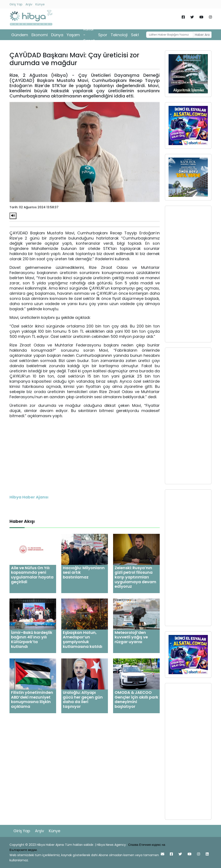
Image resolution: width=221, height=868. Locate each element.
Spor (103, 35)
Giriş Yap (16, 4)
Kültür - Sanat (89, 35)
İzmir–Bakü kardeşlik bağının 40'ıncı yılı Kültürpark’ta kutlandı (32, 639)
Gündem (20, 35)
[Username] (170, 35)
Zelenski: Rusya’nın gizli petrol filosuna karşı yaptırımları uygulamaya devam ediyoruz (135, 577)
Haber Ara (202, 35)
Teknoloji (119, 35)
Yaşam (73, 35)
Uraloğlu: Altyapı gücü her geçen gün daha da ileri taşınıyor (83, 699)
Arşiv (29, 4)
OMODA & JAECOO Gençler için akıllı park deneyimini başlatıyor (136, 699)
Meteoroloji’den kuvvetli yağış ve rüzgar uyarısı (131, 637)
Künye (40, 4)
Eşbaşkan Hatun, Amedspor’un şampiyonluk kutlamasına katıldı (83, 639)
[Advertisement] (188, 274)
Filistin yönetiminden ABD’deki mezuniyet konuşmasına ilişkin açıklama (32, 699)
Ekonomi (40, 35)
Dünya (57, 35)
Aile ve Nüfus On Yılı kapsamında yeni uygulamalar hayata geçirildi (32, 575)
